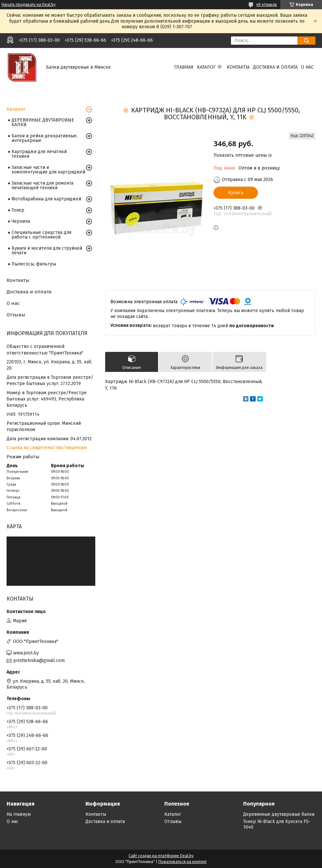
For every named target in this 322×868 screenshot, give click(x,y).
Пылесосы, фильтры (34, 264)
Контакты (238, 67)
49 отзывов (267, 5)
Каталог (206, 67)
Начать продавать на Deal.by (29, 5)
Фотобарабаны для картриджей (46, 199)
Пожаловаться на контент (183, 862)
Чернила (21, 221)
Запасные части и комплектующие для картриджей (48, 170)
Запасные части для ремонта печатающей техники (42, 185)
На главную (19, 814)
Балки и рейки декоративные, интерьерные (45, 138)
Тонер (18, 210)
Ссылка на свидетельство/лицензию (47, 448)
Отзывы (16, 315)
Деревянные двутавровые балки (279, 814)
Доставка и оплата (275, 67)
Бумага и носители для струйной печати (47, 251)
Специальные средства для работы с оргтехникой (41, 235)
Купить (236, 193)
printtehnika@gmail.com (39, 661)
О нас (307, 67)
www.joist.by (26, 653)
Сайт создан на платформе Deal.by (161, 856)
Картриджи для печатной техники (39, 154)
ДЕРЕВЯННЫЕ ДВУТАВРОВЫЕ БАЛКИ (43, 122)
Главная (184, 67)
